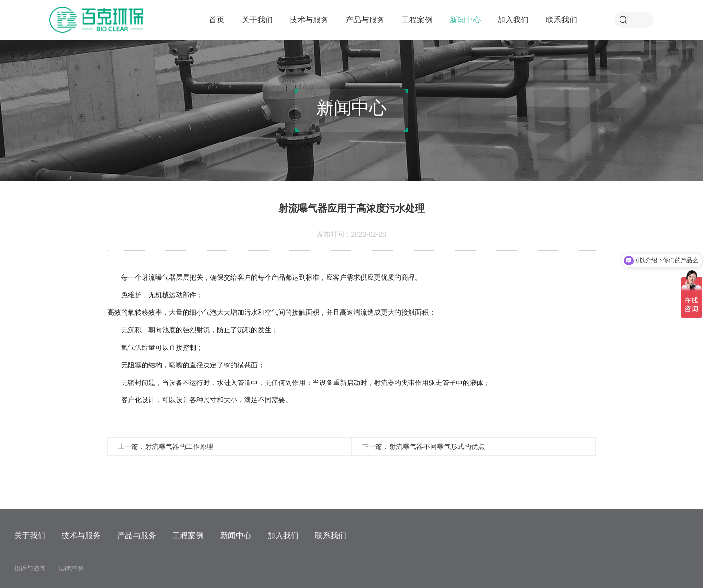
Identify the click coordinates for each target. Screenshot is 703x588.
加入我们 (513, 20)
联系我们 (561, 20)
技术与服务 (309, 20)
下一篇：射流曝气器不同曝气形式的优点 (423, 446)
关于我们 (257, 20)
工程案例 (417, 20)
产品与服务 (365, 20)
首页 (217, 20)
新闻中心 (465, 20)
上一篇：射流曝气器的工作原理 (165, 446)
